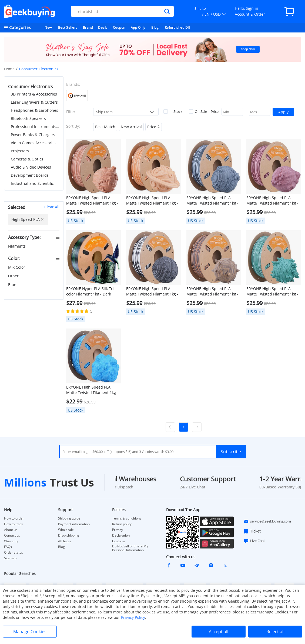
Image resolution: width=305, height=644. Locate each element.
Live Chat (254, 541)
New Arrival (131, 127)
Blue (13, 285)
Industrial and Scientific (32, 183)
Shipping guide (69, 518)
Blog (155, 27)
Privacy (118, 530)
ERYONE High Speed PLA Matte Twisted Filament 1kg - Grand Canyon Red (272, 201)
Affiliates (65, 541)
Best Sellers (68, 27)
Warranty (11, 541)
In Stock (173, 111)
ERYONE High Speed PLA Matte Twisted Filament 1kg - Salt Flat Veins (212, 201)
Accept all (219, 632)
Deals (103, 27)
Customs (119, 541)
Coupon (119, 27)
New (48, 27)
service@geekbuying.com (267, 521)
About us (11, 530)
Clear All (52, 207)
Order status (14, 553)
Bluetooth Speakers (28, 118)
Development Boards (30, 175)
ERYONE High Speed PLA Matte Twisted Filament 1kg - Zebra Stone (152, 291)
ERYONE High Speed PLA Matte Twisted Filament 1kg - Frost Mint (272, 291)
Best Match (105, 127)
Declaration (121, 535)
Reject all (275, 632)
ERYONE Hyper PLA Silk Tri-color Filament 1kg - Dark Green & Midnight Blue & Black (91, 291)
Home (9, 69)
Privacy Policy (133, 617)
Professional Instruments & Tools (35, 126)
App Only (138, 27)
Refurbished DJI (177, 27)
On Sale (198, 111)
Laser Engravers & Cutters (34, 102)
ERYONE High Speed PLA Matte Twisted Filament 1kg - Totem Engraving (212, 291)
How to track (14, 524)
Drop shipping (69, 535)
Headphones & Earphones (34, 110)
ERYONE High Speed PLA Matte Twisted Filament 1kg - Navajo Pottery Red (92, 201)
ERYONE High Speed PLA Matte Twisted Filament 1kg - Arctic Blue (92, 390)
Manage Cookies (30, 632)
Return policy (122, 524)
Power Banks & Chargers (33, 135)
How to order (14, 518)
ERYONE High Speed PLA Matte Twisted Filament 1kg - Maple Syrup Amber (152, 201)
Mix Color (17, 267)
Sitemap (10, 558)
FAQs (8, 547)
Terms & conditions (127, 518)
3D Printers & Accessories (34, 94)
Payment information (74, 524)
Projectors (20, 151)
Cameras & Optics (27, 159)
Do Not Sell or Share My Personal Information (130, 548)
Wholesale (66, 530)
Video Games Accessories (34, 143)
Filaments (17, 246)
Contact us (12, 535)
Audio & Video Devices (31, 167)
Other (14, 276)
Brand (88, 27)
